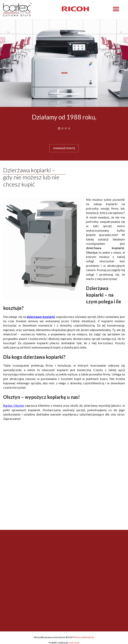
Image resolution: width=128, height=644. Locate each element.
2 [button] (62, 128)
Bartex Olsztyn (14, 405)
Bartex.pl (79, 637)
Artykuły (90, 637)
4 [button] (69, 128)
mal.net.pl (74, 643)
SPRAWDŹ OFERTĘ (64, 148)
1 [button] (59, 128)
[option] (75, 9)
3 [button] (66, 128)
